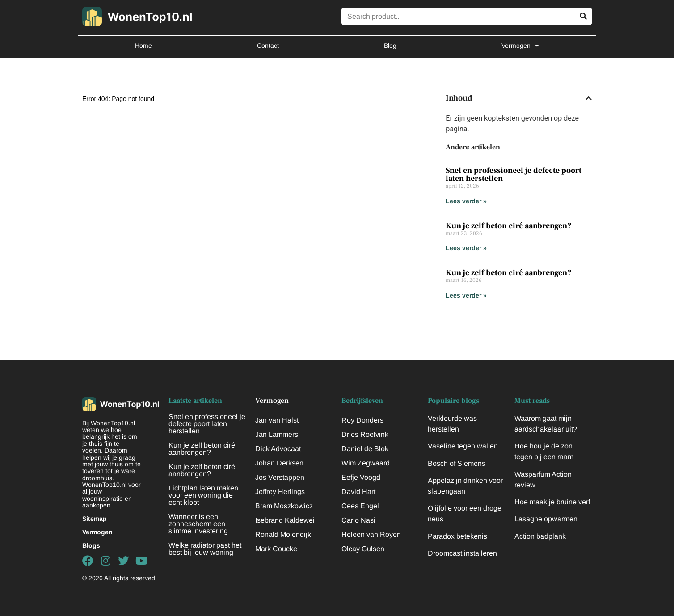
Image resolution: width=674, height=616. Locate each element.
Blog (390, 46)
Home (143, 46)
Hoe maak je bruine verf (552, 502)
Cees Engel (360, 506)
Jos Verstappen (280, 477)
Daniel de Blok (365, 449)
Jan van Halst (277, 420)
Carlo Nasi (358, 520)
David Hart (358, 492)
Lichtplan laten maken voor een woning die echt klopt (203, 495)
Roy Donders (362, 420)
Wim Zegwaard (366, 463)
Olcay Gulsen (363, 549)
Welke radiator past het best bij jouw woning (205, 549)
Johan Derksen (279, 463)
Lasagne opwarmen (546, 519)
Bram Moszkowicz (284, 506)
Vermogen (520, 46)
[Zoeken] (583, 16)
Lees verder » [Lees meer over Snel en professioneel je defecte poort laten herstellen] (466, 201)
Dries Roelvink (365, 434)
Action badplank (540, 536)
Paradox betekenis (457, 536)
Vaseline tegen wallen (463, 446)
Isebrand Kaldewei (285, 520)
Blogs (91, 545)
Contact (268, 46)
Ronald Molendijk (283, 534)
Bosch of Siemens (457, 463)
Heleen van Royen (371, 534)
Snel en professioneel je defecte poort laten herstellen (514, 174)
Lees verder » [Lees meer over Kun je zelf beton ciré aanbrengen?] (466, 248)
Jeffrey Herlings (280, 492)
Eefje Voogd (361, 477)
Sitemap (95, 519)
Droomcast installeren (462, 553)
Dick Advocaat (278, 449)
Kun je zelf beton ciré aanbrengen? (509, 226)
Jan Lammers (277, 434)
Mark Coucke (276, 549)
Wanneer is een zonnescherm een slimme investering (198, 524)
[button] (589, 98)
